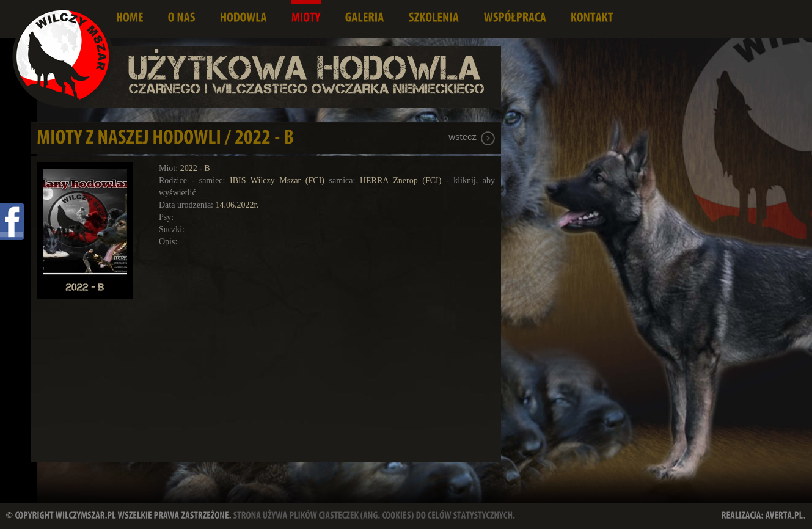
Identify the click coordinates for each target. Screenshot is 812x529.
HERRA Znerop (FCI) (401, 181)
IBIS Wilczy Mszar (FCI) (277, 181)
